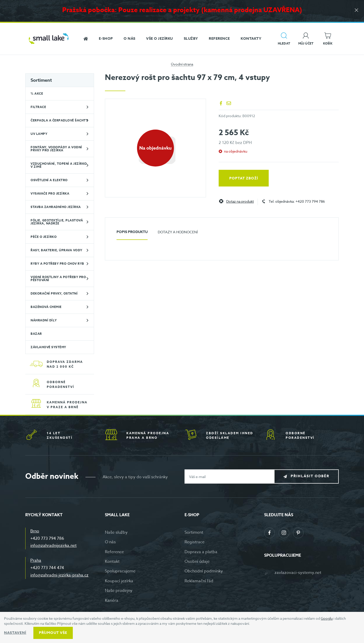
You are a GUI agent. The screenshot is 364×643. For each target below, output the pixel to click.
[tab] (132, 234)
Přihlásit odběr (310, 476)
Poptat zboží (244, 178)
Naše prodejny (119, 591)
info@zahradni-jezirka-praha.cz (59, 575)
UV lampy (39, 134)
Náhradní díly (44, 320)
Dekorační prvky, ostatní (54, 293)
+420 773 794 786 (47, 538)
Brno (35, 531)
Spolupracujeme (120, 571)
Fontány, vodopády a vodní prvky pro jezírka (56, 149)
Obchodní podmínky (204, 571)
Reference (114, 552)
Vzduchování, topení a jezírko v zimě (59, 165)
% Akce (37, 94)
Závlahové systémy (48, 347)
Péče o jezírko (44, 237)
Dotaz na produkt (240, 202)
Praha (36, 561)
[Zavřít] (356, 11)
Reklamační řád (199, 581)
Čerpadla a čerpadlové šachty (59, 120)
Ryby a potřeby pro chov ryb (57, 264)
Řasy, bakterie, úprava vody (56, 250)
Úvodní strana (182, 64)
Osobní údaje (197, 562)
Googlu (327, 618)
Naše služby (116, 532)
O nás (110, 542)
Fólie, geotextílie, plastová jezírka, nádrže (57, 222)
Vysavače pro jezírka (50, 193)
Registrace (195, 542)
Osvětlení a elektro (49, 180)
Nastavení (15, 633)
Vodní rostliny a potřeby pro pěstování (58, 278)
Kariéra (112, 600)
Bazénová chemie (46, 307)
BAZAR (36, 334)
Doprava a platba (201, 552)
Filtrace (38, 107)
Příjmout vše (53, 633)
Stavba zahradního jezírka (56, 207)
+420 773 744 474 (47, 568)
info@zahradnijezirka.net (53, 546)
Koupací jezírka (119, 581)
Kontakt (112, 562)
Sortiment (41, 80)
